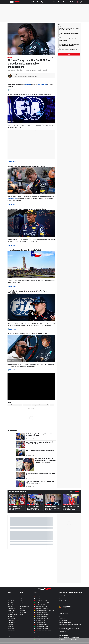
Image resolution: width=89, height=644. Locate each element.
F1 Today (10, 58)
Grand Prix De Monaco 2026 (41, 609)
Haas (27, 323)
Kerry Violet (16, 75)
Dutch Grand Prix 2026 (40, 620)
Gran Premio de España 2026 (41, 624)
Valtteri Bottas (11, 634)
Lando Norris (11, 599)
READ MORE (13, 90)
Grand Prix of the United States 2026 (42, 630)
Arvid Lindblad (11, 628)
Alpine (21, 595)
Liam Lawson (11, 626)
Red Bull (10, 405)
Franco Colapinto (12, 603)
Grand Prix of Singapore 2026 (41, 628)
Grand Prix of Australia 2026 (41, 595)
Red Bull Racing (23, 613)
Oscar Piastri (11, 601)
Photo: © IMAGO (11, 54)
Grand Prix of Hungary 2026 (41, 618)
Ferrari (21, 603)
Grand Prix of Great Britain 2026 (42, 615)
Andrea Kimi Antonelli (13, 615)
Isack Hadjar (11, 607)
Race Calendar (48, 2)
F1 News (34, 2)
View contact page (63, 631)
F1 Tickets (73, 2)
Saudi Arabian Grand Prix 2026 (41, 603)
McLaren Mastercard (24, 607)
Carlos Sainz (11, 613)
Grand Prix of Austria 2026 (40, 613)
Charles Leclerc (11, 597)
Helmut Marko (45, 405)
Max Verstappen (12, 199)
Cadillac (22, 601)
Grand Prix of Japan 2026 (40, 599)
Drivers (55, 2)
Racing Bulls (22, 611)
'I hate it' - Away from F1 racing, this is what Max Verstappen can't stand (69, 34)
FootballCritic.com (75, 638)
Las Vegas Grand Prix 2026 (41, 636)
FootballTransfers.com (64, 638)
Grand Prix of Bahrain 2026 (41, 601)
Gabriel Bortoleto (12, 630)
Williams (22, 615)
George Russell (36, 405)
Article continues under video (31, 131)
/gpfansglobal (63, 595)
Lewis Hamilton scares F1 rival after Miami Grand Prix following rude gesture (69, 45)
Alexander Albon (12, 611)
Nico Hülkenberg (12, 632)
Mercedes (28, 84)
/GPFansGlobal (63, 601)
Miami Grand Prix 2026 (40, 605)
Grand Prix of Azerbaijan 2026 (41, 626)
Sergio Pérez (11, 636)
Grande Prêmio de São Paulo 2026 (42, 634)
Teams (60, 2)
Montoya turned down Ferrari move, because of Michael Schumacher (69, 29)
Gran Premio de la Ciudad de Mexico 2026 (44, 632)
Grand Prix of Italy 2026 (40, 622)
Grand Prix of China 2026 (40, 597)
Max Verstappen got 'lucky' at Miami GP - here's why (69, 50)
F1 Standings (40, 2)
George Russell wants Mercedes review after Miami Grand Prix (69, 40)
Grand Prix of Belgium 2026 (41, 616)
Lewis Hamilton (43, 84)
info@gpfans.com (63, 620)
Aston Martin (23, 597)
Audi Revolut (23, 599)
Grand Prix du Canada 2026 (41, 607)
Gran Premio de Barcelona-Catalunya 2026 (44, 611)
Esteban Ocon (11, 620)
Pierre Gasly (11, 605)
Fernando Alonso (12, 622)
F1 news (69, 54)
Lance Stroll (11, 624)
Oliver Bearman (11, 618)
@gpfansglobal (63, 597)
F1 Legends (66, 2)
